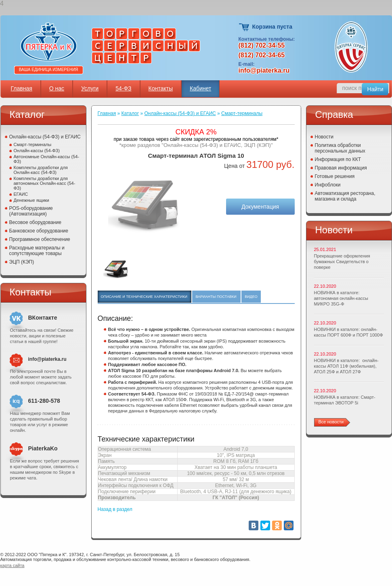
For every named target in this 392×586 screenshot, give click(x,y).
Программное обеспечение (40, 239)
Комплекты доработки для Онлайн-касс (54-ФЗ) (41, 170)
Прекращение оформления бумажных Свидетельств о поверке (342, 262)
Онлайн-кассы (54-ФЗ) (37, 151)
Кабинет (200, 88)
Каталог (130, 113)
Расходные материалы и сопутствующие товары (37, 251)
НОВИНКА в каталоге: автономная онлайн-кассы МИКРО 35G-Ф (341, 298)
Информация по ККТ (338, 159)
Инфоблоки (328, 185)
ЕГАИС (21, 194)
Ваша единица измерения (49, 70)
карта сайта (13, 565)
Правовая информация (341, 168)
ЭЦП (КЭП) (22, 262)
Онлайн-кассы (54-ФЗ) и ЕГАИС (45, 137)
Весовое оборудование (35, 222)
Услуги (90, 88)
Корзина (244, 27)
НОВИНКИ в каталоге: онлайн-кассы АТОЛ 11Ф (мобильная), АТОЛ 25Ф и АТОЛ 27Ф (346, 366)
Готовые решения (335, 176)
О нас (57, 88)
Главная (22, 88)
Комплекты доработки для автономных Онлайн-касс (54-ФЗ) (45, 183)
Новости (324, 137)
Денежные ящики (31, 200)
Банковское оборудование (39, 231)
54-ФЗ (123, 88)
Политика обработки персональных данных (340, 148)
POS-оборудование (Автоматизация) (31, 211)
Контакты (161, 88)
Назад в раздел (115, 509)
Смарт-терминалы (33, 144)
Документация (260, 207)
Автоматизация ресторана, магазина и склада (345, 196)
